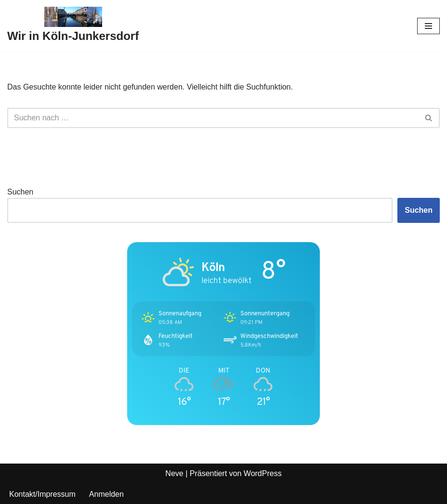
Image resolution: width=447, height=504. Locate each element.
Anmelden (106, 494)
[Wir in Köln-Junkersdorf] (73, 26)
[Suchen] (213, 118)
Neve (174, 473)
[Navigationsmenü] (428, 26)
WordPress (263, 473)
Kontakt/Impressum (42, 494)
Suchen (20, 192)
